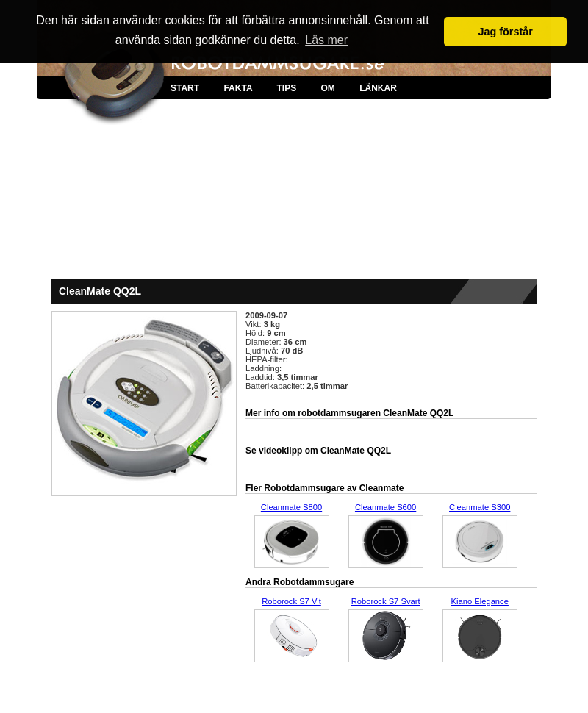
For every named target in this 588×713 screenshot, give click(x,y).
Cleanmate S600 (386, 507)
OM (327, 88)
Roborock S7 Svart (386, 601)
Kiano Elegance (480, 601)
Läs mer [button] (326, 40)
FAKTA (238, 88)
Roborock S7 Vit (291, 601)
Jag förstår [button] (505, 32)
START (185, 88)
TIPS (286, 88)
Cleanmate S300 (480, 507)
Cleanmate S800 (291, 507)
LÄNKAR (378, 88)
